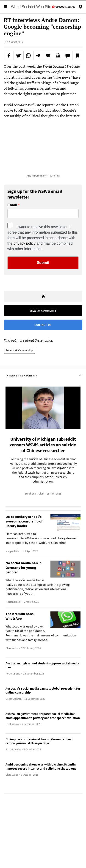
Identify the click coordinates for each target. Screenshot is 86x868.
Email (12, 205)
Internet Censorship (19, 350)
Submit (43, 263)
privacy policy (25, 243)
